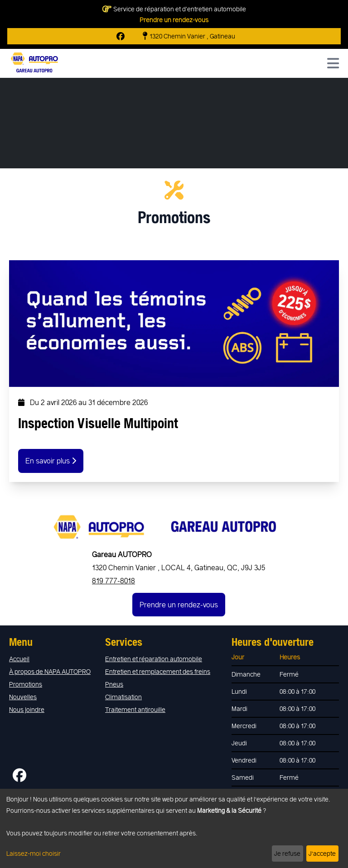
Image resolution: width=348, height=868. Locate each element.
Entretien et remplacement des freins (158, 671)
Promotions (26, 684)
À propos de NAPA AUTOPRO (50, 671)
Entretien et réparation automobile (154, 659)
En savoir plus (51, 460)
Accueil (19, 659)
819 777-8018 (114, 580)
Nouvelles (23, 697)
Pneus (114, 684)
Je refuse (287, 853)
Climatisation (123, 697)
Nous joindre (27, 709)
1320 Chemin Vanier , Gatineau (189, 36)
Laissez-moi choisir (34, 853)
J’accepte (322, 853)
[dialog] (174, 828)
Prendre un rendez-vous (174, 20)
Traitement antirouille (135, 709)
